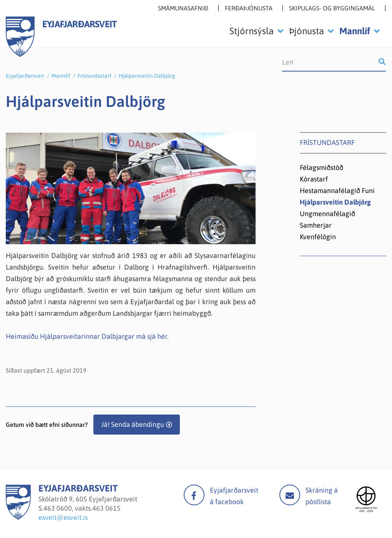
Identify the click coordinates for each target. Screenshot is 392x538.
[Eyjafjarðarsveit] (18, 517)
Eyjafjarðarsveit (25, 76)
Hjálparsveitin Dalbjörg (147, 76)
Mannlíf (61, 76)
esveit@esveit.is (63, 517)
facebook (194, 495)
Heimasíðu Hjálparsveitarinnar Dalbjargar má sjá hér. (87, 336)
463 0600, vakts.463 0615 (82, 508)
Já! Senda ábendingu (133, 424)
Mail (290, 495)
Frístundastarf (95, 76)
